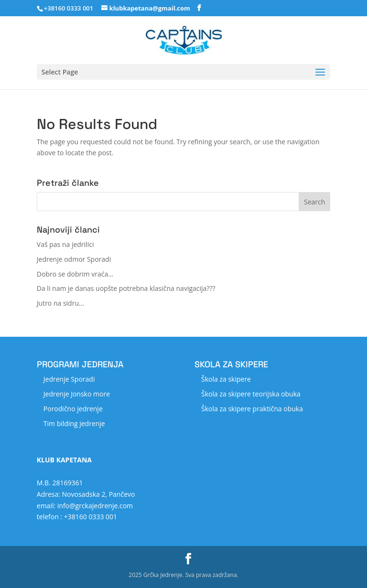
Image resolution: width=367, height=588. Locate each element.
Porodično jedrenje (73, 409)
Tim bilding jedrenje (74, 423)
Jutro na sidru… (60, 303)
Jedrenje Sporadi (69, 379)
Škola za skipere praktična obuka (252, 409)
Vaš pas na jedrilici (65, 244)
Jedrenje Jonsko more (77, 394)
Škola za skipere (226, 379)
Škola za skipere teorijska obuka (251, 394)
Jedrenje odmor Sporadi (74, 259)
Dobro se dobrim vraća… (75, 274)
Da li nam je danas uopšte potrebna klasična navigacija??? (126, 288)
